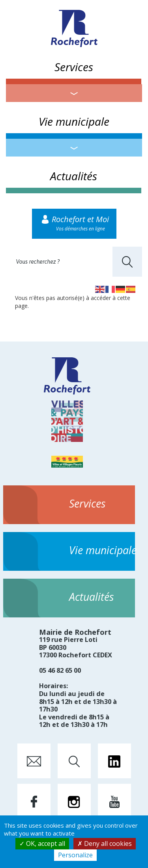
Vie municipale (74, 121)
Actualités (74, 176)
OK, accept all (42, 843)
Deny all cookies (105, 843)
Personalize (75, 855)
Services (74, 67)
